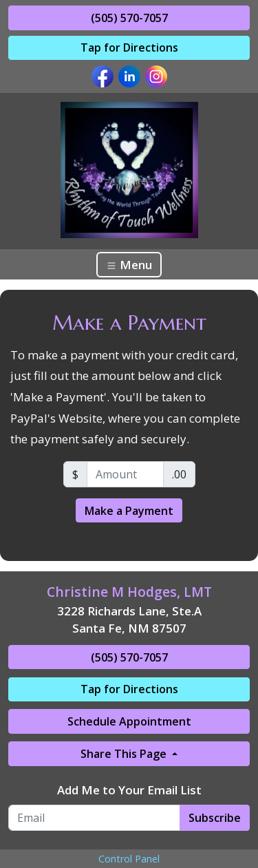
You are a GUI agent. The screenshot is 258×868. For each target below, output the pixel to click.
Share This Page (125, 754)
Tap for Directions (129, 47)
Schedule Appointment (129, 721)
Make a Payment (129, 511)
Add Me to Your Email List (129, 790)
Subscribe (215, 818)
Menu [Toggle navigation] (129, 265)
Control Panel (129, 859)
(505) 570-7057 (129, 18)
